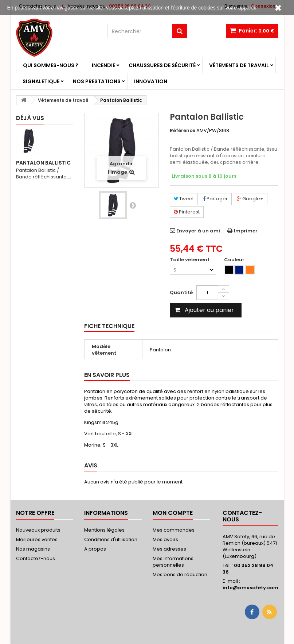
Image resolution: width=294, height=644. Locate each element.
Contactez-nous (36, 558)
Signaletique (41, 81)
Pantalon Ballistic (43, 163)
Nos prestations (97, 81)
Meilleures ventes (37, 539)
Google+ (250, 199)
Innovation (151, 81)
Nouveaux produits (38, 530)
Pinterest (187, 212)
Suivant (133, 205)
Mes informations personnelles (173, 562)
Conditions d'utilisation (111, 539)
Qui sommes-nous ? (51, 65)
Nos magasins (33, 549)
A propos (95, 549)
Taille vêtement (190, 260)
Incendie (103, 65)
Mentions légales (104, 530)
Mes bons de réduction (180, 574)
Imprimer (246, 231)
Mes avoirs (165, 539)
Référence (183, 131)
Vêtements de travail (239, 65)
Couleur (235, 260)
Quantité (181, 292)
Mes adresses (169, 549)
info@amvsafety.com (250, 588)
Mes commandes (174, 530)
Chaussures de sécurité (162, 65)
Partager (215, 199)
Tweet (184, 199)
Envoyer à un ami (198, 231)
